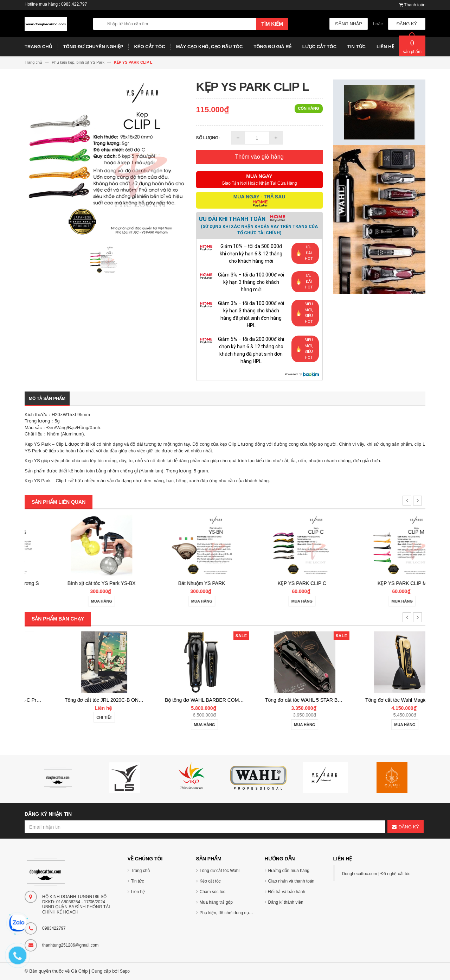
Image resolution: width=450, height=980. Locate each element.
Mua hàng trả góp (216, 902)
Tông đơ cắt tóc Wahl (220, 871)
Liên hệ (138, 892)
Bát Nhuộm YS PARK (275, 583)
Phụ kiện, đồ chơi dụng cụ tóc (228, 913)
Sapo (125, 971)
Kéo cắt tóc (210, 881)
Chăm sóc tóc (213, 892)
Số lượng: (208, 138)
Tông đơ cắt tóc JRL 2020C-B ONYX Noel (181, 700)
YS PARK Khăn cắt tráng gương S (75, 583)
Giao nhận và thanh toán (291, 881)
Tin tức (138, 881)
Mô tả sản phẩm (47, 399)
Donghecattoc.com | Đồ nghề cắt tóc (376, 874)
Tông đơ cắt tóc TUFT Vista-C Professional (82, 700)
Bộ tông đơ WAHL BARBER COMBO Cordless (287, 700)
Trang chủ (141, 871)
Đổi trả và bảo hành (287, 892)
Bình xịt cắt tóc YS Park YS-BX (175, 583)
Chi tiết (75, 717)
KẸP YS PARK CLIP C (375, 583)
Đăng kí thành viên (286, 902)
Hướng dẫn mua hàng (289, 871)
